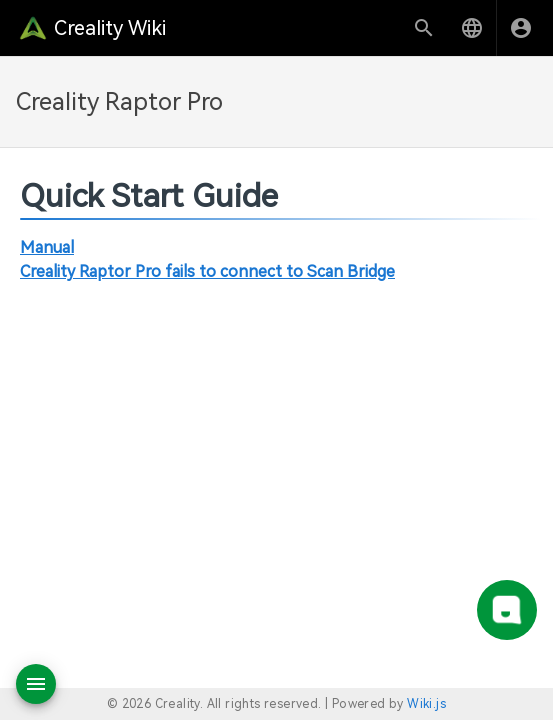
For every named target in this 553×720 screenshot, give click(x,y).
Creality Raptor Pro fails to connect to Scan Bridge (207, 271)
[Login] (521, 28)
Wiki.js (426, 704)
